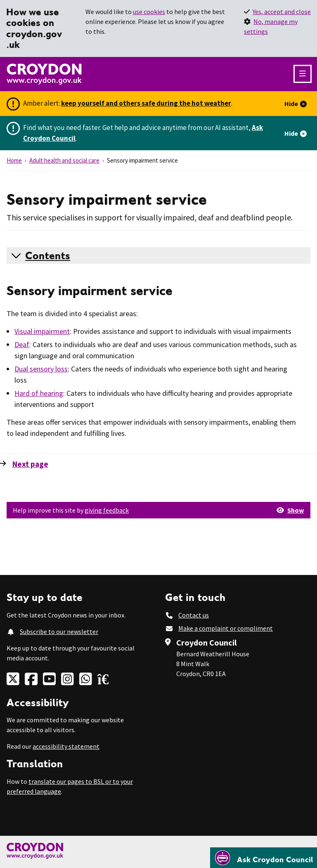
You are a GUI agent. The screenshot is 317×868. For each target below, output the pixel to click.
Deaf (22, 344)
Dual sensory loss (41, 369)
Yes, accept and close (282, 12)
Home (14, 160)
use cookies (149, 12)
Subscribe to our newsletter (59, 631)
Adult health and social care (64, 160)
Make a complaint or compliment (226, 628)
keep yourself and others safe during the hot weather (146, 103)
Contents (48, 255)
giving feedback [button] (107, 510)
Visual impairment (42, 331)
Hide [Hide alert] (291, 104)
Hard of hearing (39, 393)
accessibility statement (66, 746)
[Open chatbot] (264, 858)
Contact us (194, 615)
